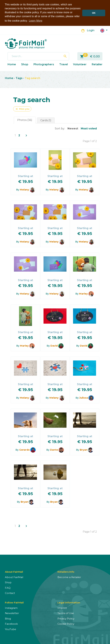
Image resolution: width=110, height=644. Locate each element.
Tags (19, 78)
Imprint (62, 608)
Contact (10, 593)
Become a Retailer (69, 577)
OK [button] (94, 13)
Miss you (22, 109)
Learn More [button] (36, 21)
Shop (25, 64)
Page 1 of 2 (90, 141)
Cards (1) (46, 120)
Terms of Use (66, 613)
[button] (104, 30)
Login (91, 30)
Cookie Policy (66, 624)
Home (12, 64)
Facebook (11, 624)
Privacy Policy (66, 618)
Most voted (89, 128)
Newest (73, 128)
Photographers (44, 64)
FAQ (8, 588)
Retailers (98, 64)
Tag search (33, 78)
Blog (8, 618)
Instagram (11, 608)
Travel (64, 64)
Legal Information (69, 602)
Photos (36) (25, 120)
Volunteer (80, 64)
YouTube (11, 629)
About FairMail (14, 577)
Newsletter (12, 613)
